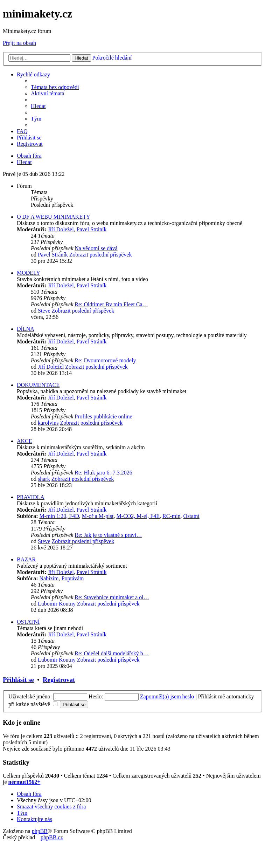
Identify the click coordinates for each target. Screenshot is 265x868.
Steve (44, 311)
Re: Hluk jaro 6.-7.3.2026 (103, 473)
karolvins (48, 423)
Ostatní (191, 516)
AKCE (25, 441)
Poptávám (73, 578)
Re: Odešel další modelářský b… (112, 653)
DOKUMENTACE (38, 385)
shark (44, 479)
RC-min (172, 516)
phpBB (40, 831)
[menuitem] (55, 87)
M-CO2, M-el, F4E (138, 516)
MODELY (29, 273)
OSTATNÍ (28, 622)
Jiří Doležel (61, 229)
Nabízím (49, 578)
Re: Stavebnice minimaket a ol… (112, 597)
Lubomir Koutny (57, 604)
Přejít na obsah (19, 43)
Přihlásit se (18, 680)
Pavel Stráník (92, 229)
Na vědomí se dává (96, 248)
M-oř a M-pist (98, 516)
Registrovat (59, 680)
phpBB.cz (52, 837)
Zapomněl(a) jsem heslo (167, 696)
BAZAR (26, 559)
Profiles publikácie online (103, 416)
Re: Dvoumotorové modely (105, 360)
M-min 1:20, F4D (59, 516)
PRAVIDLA (31, 497)
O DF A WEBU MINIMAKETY (53, 217)
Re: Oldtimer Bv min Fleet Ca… (111, 304)
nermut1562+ (25, 782)
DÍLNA (26, 329)
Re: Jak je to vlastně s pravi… (108, 535)
